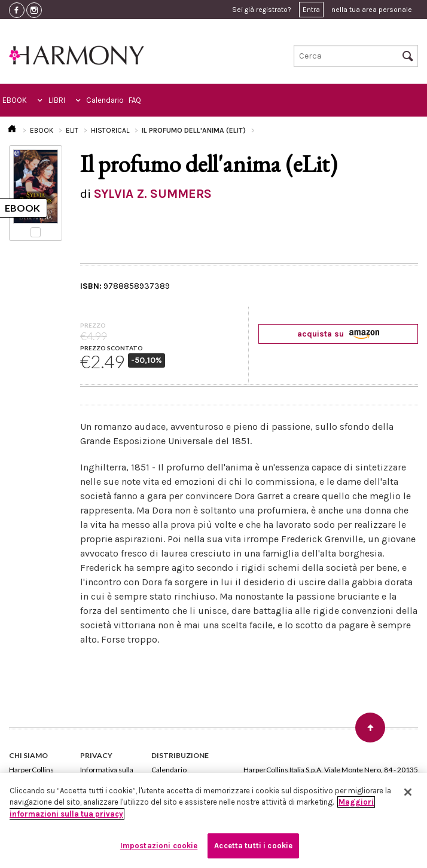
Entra (311, 10)
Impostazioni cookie (159, 846)
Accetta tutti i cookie (253, 846)
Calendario (105, 100)
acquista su (338, 334)
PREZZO (93, 325)
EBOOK (15, 100)
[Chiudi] (408, 792)
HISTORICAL (110, 130)
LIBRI (57, 100)
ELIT (72, 130)
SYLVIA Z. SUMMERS (153, 194)
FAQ (135, 100)
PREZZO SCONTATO (112, 348)
